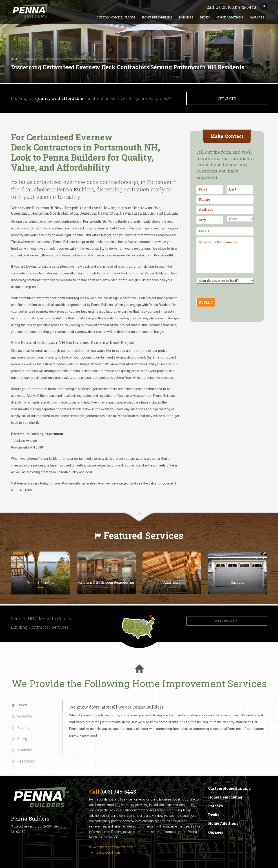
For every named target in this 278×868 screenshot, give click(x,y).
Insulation (22, 750)
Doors (19, 705)
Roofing (20, 728)
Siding (19, 739)
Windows (21, 717)
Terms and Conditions (105, 852)
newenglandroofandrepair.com (111, 847)
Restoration (23, 761)
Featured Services (143, 535)
